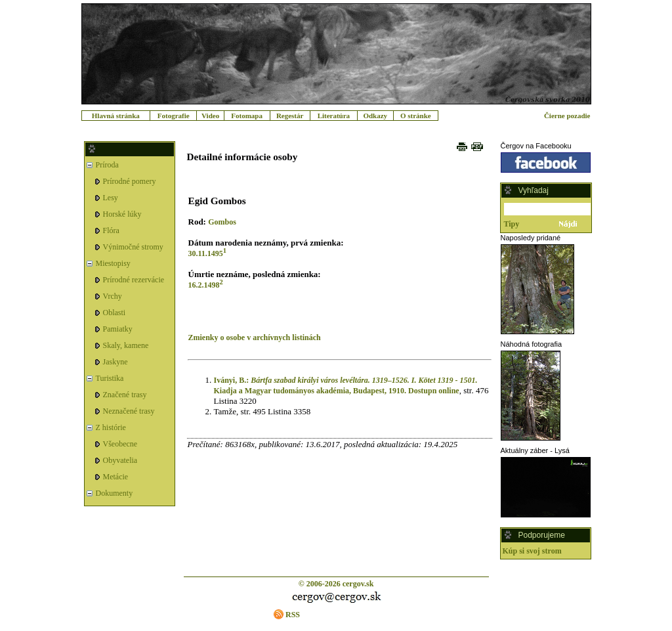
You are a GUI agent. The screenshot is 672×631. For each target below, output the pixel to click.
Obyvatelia (120, 460)
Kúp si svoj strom (532, 551)
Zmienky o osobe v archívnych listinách (255, 337)
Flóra (111, 230)
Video (210, 116)
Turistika (110, 378)
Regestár (290, 116)
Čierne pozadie (567, 116)
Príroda (107, 165)
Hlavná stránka (116, 116)
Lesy (111, 198)
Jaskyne (115, 362)
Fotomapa (247, 116)
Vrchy (113, 296)
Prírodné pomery (130, 181)
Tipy (512, 224)
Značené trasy (125, 395)
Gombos (222, 222)
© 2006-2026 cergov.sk (336, 584)
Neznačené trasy (129, 411)
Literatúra (334, 116)
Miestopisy (113, 263)
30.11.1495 (206, 253)
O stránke (416, 116)
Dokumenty (115, 493)
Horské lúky (122, 214)
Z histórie (111, 427)
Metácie (116, 477)
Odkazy (375, 116)
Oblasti (115, 313)
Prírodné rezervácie (134, 280)
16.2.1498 (204, 285)
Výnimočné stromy (133, 247)
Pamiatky (118, 329)
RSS (293, 615)
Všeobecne (120, 444)
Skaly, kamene (126, 345)
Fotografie (174, 116)
